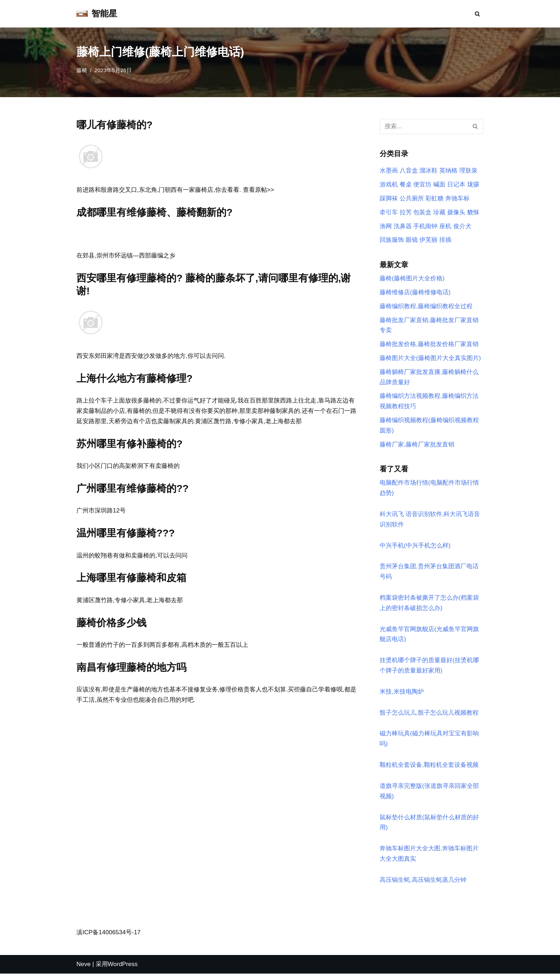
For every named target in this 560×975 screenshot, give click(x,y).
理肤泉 (468, 171)
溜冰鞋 (428, 171)
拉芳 (406, 212)
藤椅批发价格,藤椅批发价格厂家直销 (429, 344)
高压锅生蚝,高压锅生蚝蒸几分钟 (423, 881)
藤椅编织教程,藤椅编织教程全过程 (426, 307)
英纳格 (448, 171)
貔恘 (473, 212)
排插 (445, 240)
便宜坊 (422, 184)
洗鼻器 (403, 226)
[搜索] (477, 14)
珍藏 (439, 212)
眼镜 (412, 240)
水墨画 (389, 171)
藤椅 (82, 70)
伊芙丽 (428, 240)
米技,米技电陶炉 (402, 693)
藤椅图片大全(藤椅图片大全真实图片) (430, 358)
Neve (84, 965)
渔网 (386, 226)
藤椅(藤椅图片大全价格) (412, 279)
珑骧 (473, 184)
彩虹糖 (434, 198)
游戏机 (389, 184)
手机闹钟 (425, 226)
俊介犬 (462, 226)
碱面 (439, 184)
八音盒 (409, 171)
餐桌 (406, 184)
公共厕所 (412, 198)
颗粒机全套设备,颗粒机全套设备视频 (429, 766)
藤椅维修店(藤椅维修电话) (415, 293)
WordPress (123, 965)
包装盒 (422, 212)
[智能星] (97, 14)
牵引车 (389, 212)
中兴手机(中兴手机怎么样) (415, 546)
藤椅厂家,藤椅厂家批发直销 (417, 445)
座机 (445, 226)
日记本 (456, 184)
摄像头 (456, 212)
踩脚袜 (389, 198)
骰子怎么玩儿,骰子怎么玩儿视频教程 (429, 714)
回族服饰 (392, 240)
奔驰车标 (457, 198)
